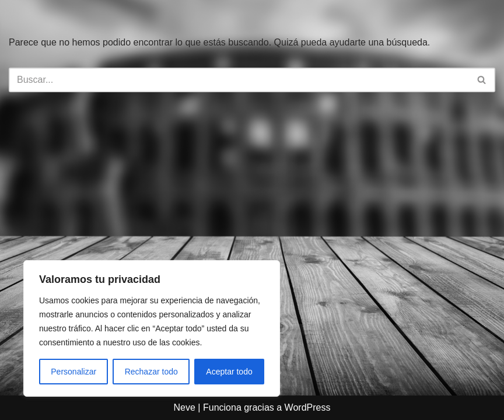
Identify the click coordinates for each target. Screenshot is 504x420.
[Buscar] (239, 80)
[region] (152, 328)
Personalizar (73, 372)
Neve (185, 407)
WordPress (308, 407)
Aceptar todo (229, 372)
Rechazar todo (151, 372)
